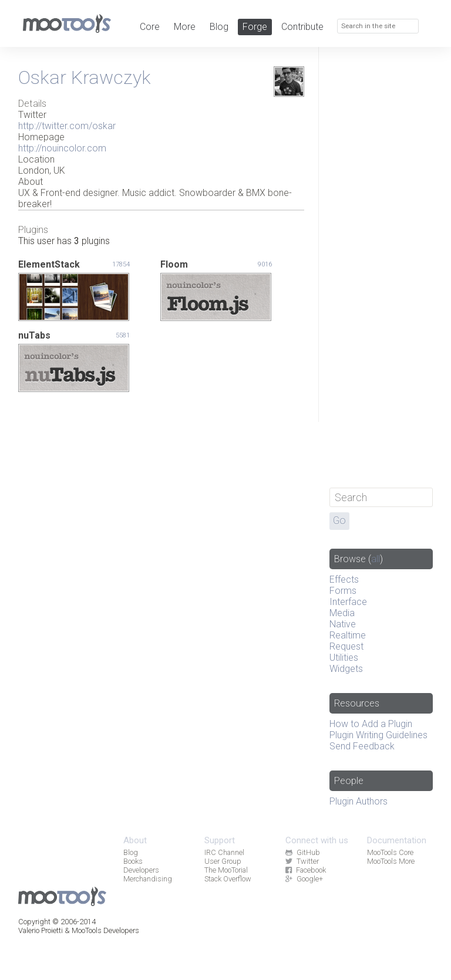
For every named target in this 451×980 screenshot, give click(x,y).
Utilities (344, 658)
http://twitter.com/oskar (67, 126)
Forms (343, 591)
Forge (255, 27)
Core (150, 27)
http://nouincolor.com (62, 148)
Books (133, 861)
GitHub (302, 852)
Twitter (302, 861)
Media (342, 613)
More (185, 27)
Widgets (346, 669)
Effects (344, 579)
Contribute (302, 27)
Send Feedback (362, 746)
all (376, 559)
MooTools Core (390, 852)
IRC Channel (224, 852)
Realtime (348, 635)
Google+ (304, 879)
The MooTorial (226, 870)
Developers (141, 870)
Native (343, 624)
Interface (348, 602)
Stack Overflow (228, 879)
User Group (223, 861)
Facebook (305, 870)
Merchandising (148, 879)
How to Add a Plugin (371, 724)
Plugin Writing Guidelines (378, 735)
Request (346, 646)
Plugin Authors (359, 801)
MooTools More (391, 861)
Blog (219, 27)
